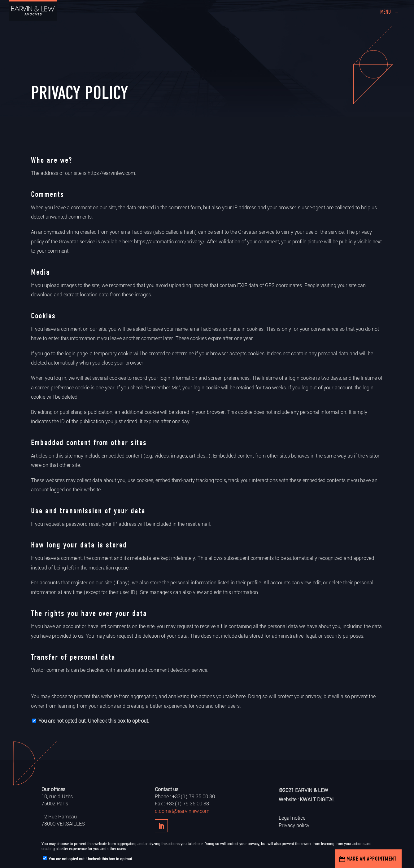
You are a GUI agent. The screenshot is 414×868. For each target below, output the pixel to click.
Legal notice (292, 818)
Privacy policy (294, 825)
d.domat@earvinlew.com (182, 811)
